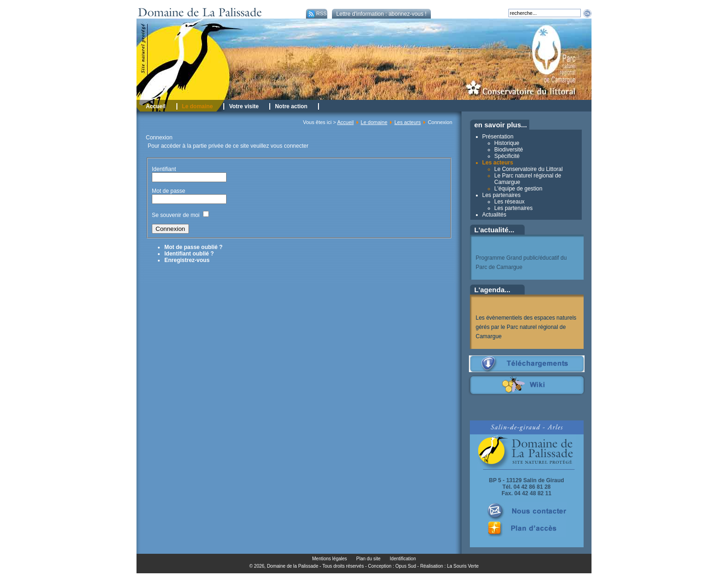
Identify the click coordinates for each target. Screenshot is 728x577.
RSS (316, 13)
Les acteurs (407, 122)
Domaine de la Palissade (293, 566)
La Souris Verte (463, 566)
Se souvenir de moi (176, 215)
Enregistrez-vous (187, 260)
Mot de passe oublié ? (193, 247)
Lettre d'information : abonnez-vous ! (381, 14)
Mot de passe (169, 191)
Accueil (345, 122)
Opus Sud (406, 566)
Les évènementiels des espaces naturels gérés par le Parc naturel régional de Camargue (526, 327)
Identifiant (164, 169)
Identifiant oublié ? (189, 254)
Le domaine (374, 122)
